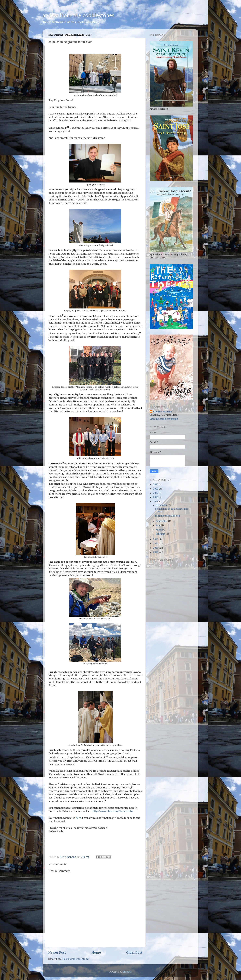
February (161, 534)
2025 (156, 484)
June (158, 525)
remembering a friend (168, 516)
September (162, 521)
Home (96, 952)
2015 (156, 544)
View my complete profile (164, 419)
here (78, 818)
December (162, 505)
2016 (156, 539)
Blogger (127, 972)
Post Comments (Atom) (76, 959)
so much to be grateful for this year (172, 510)
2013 (156, 552)
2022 (156, 489)
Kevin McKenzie (162, 412)
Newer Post (57, 952)
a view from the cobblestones (78, 15)
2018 (156, 497)
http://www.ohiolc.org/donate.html (113, 811)
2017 (156, 502)
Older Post (134, 952)
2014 (156, 548)
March (160, 530)
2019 (156, 493)
